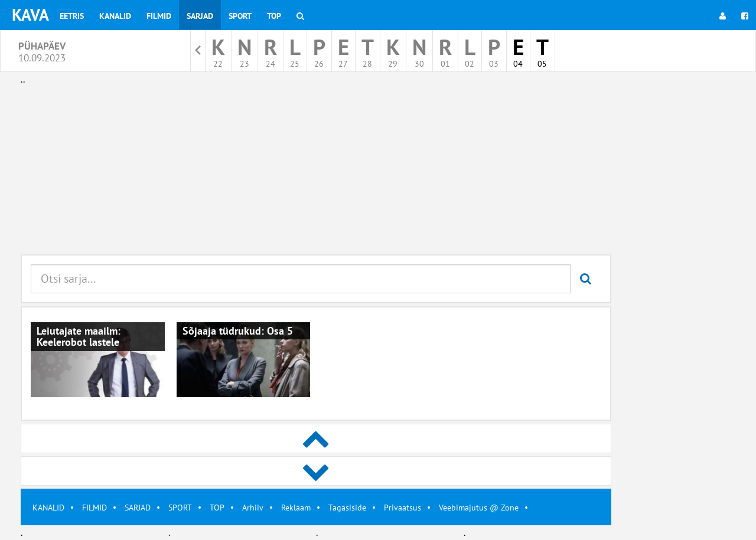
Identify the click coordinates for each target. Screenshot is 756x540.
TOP (217, 508)
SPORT (180, 508)
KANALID (48, 508)
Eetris (72, 16)
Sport (240, 16)
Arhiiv (253, 508)
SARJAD (138, 508)
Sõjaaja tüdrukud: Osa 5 (238, 331)
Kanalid (115, 16)
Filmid (159, 16)
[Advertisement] (316, 170)
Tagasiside (347, 508)
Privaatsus (403, 508)
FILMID (94, 508)
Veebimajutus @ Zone (479, 508)
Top (274, 16)
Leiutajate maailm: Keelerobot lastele (79, 337)
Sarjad (200, 16)
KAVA (30, 14)
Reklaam (296, 508)
